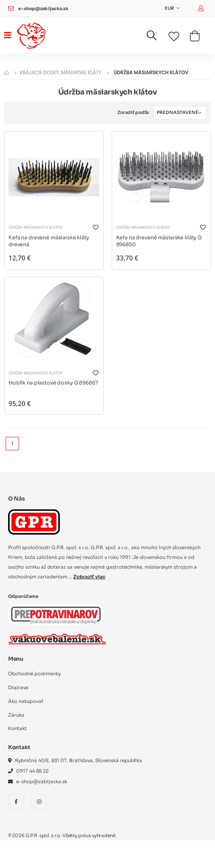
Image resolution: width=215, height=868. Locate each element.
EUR (170, 8)
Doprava (18, 688)
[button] (156, 37)
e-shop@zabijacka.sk (43, 9)
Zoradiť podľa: (133, 112)
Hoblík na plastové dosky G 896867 (53, 383)
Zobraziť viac (89, 577)
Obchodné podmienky (34, 674)
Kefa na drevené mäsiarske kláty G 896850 (159, 241)
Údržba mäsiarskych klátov (35, 227)
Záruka (16, 715)
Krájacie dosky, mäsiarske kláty (61, 72)
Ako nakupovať (26, 701)
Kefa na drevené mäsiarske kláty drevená (49, 241)
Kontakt (17, 728)
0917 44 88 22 (32, 771)
